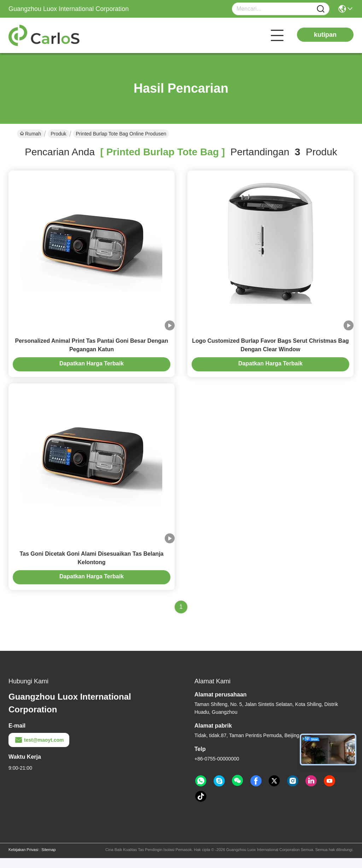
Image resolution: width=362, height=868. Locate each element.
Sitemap (48, 860)
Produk (58, 134)
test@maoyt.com (39, 750)
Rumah (30, 134)
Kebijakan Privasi (23, 860)
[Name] (321, 9)
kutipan (325, 35)
